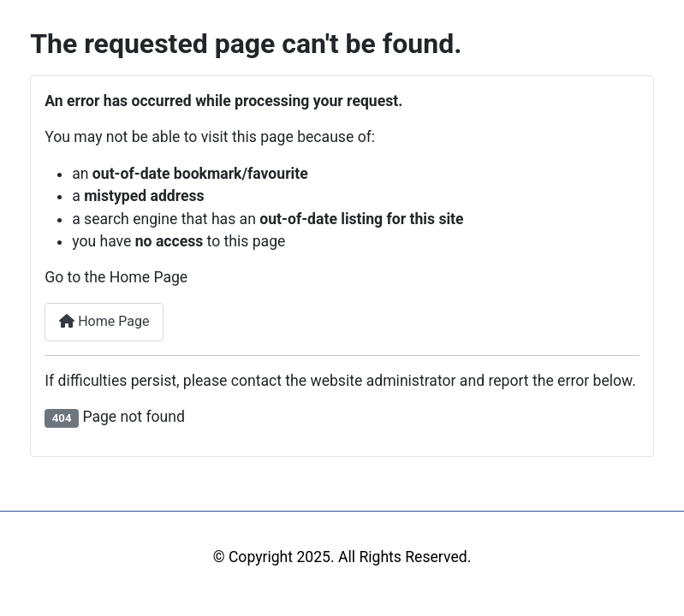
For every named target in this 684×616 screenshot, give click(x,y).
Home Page (104, 321)
